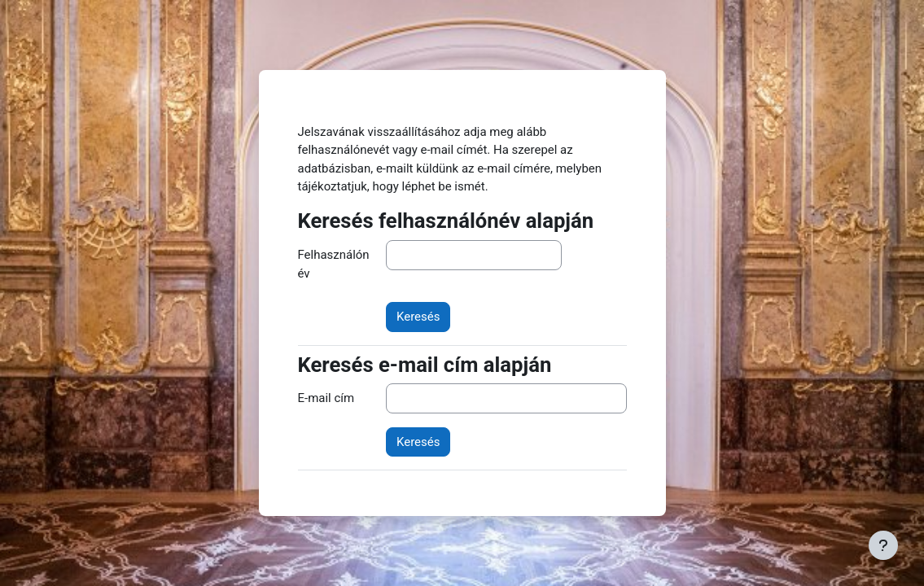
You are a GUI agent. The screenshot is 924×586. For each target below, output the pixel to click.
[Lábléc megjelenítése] (883, 545)
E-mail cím (326, 398)
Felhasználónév (334, 264)
